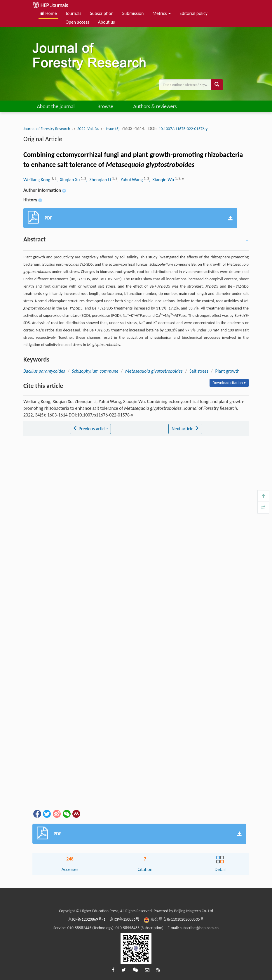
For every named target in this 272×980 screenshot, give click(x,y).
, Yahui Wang (131, 180)
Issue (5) (113, 129)
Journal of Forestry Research (47, 129)
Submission (133, 13)
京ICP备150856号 (125, 919)
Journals (74, 13)
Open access (77, 22)
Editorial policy (193, 13)
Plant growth (227, 371)
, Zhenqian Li (99, 180)
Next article (185, 429)
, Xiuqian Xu (69, 180)
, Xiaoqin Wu (162, 180)
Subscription (102, 13)
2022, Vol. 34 (88, 129)
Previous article (90, 429)
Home (48, 13)
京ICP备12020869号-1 (87, 919)
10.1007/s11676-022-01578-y (183, 129)
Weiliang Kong (37, 180)
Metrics (162, 13)
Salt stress (199, 371)
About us (106, 22)
